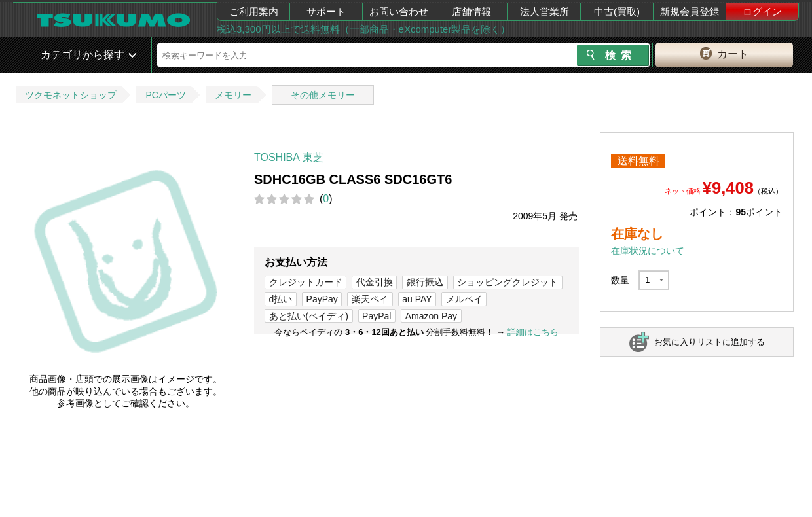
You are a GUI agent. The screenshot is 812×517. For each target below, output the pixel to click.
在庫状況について (648, 251)
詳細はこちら (533, 332)
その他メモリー (323, 95)
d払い (281, 299)
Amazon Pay (431, 316)
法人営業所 (544, 11)
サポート (326, 11)
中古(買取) (617, 11)
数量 (620, 280)
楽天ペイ (370, 299)
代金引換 (375, 282)
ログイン (762, 11)
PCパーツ (165, 95)
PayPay (322, 299)
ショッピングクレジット (507, 282)
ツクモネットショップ (71, 95)
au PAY (417, 299)
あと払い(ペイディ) (309, 316)
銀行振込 (425, 282)
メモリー (233, 95)
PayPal (377, 316)
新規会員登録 (690, 11)
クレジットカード (306, 282)
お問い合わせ (399, 11)
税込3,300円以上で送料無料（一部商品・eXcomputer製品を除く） (363, 29)
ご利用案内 (254, 11)
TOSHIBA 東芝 (289, 157)
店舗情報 (471, 11)
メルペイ (464, 299)
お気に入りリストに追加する (710, 342)
